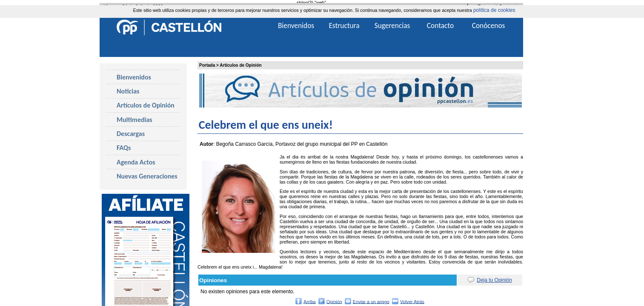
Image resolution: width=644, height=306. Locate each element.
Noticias (128, 91)
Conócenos (489, 25)
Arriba (309, 301)
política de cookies (494, 10)
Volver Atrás (412, 301)
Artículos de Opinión (240, 65)
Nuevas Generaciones (147, 176)
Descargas (131, 134)
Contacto (440, 25)
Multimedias (135, 120)
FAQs (124, 148)
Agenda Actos (136, 162)
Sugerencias (392, 25)
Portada (207, 65)
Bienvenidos (134, 77)
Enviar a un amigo (371, 301)
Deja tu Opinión (494, 280)
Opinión (334, 301)
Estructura (344, 25)
